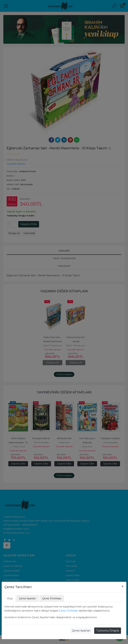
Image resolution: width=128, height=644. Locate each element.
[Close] (122, 586)
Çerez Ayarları (81, 631)
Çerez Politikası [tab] (52, 598)
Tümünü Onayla (108, 631)
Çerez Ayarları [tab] (27, 598)
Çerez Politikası (68, 611)
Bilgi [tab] (10, 598)
